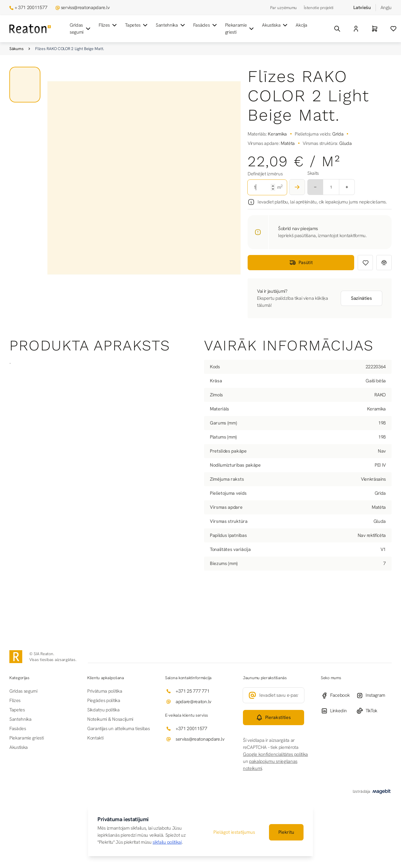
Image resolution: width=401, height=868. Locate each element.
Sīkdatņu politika (103, 710)
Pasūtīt (301, 263)
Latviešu (362, 7)
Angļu (386, 7)
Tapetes (137, 25)
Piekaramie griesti (240, 29)
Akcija (301, 25)
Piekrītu (286, 832)
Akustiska (275, 25)
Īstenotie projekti (319, 8)
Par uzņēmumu (284, 8)
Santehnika (171, 25)
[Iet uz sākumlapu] (30, 29)
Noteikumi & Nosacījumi (110, 719)
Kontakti (95, 738)
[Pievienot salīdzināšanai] (384, 263)
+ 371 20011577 (31, 7)
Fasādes (206, 25)
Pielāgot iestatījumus (234, 832)
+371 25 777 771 (192, 691)
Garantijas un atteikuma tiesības (119, 729)
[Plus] (347, 187)
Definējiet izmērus (265, 174)
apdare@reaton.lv (193, 702)
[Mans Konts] (356, 29)
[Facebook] (339, 695)
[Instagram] (374, 695)
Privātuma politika (105, 691)
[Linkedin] (339, 711)
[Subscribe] (274, 718)
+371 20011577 (191, 729)
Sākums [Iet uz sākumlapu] (16, 49)
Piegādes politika (104, 700)
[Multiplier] (331, 187)
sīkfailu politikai (167, 842)
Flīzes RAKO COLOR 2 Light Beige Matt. (70, 49)
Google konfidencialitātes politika (275, 754)
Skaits (313, 173)
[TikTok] (374, 711)
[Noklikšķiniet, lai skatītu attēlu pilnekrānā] (144, 178)
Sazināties (361, 298)
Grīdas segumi (81, 29)
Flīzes (108, 25)
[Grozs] (375, 29)
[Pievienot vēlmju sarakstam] (365, 263)
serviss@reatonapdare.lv (85, 7)
